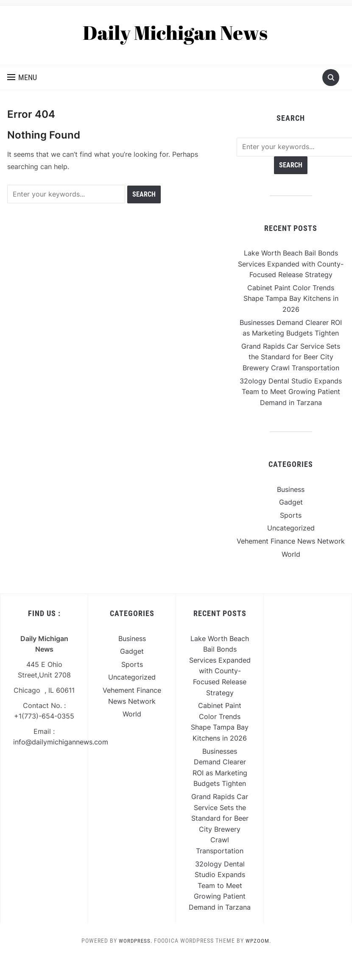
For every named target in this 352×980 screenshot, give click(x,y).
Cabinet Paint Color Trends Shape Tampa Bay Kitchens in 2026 (291, 298)
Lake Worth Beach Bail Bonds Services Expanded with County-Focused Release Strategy (291, 264)
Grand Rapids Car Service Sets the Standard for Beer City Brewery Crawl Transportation (291, 357)
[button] (22, 78)
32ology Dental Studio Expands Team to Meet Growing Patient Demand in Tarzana (291, 392)
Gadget (291, 502)
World (291, 554)
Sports (291, 515)
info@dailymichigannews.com (61, 742)
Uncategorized (291, 528)
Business (291, 489)
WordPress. (134, 941)
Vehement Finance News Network (291, 541)
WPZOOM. (259, 941)
